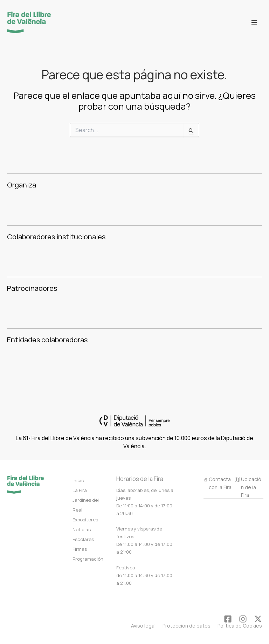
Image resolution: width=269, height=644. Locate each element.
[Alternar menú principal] (254, 22)
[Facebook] (228, 619)
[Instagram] (243, 619)
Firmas (80, 549)
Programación (88, 559)
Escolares (83, 539)
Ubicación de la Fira (248, 487)
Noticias (82, 529)
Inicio (78, 480)
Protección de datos (187, 626)
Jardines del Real (86, 505)
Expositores (85, 520)
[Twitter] (258, 619)
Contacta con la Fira (218, 483)
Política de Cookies (240, 626)
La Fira (80, 490)
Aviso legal (143, 626)
